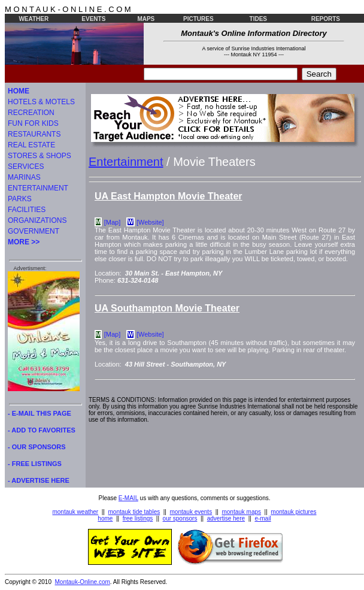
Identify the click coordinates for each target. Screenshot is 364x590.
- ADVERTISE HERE (39, 480)
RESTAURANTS (34, 134)
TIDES (258, 19)
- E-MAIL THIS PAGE (40, 413)
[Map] (113, 222)
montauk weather (75, 512)
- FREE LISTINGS (35, 464)
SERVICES (26, 167)
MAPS (146, 19)
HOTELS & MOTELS (41, 102)
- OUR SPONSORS (37, 447)
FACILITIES (27, 210)
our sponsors (180, 518)
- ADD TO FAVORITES (42, 430)
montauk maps (241, 512)
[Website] (150, 222)
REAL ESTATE (31, 145)
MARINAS (24, 177)
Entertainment (126, 162)
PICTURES (198, 19)
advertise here (226, 518)
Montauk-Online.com (83, 582)
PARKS (20, 199)
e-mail (263, 518)
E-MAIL (128, 498)
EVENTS (93, 19)
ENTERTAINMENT (38, 188)
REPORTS (326, 19)
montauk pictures (293, 512)
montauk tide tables (134, 512)
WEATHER (34, 19)
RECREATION (31, 113)
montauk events (191, 512)
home (105, 518)
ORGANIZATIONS (37, 220)
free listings (138, 518)
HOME (19, 91)
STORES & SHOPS (40, 156)
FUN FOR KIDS (33, 123)
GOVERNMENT (34, 231)
